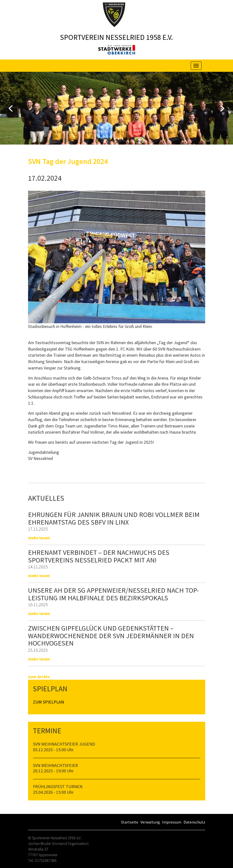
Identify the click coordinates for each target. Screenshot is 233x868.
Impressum (172, 822)
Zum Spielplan (48, 702)
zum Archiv (39, 677)
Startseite (130, 822)
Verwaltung (150, 822)
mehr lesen (39, 538)
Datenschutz (194, 822)
